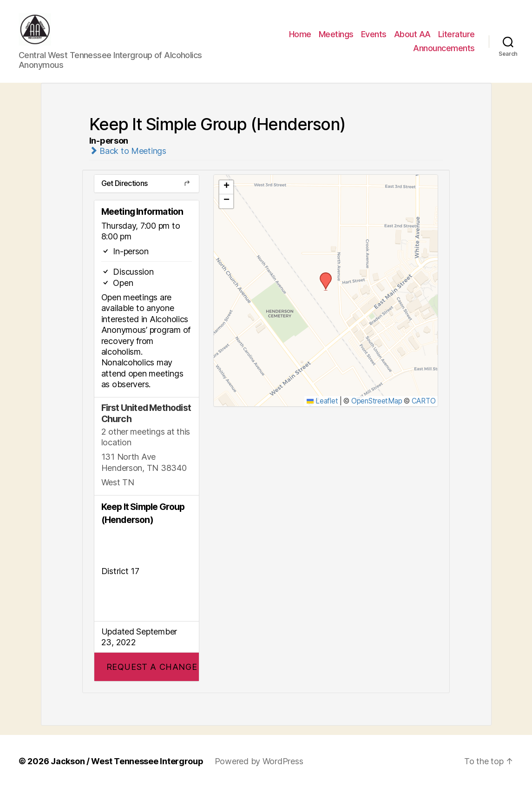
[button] (147, 666)
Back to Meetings (128, 150)
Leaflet (322, 400)
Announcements (444, 48)
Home (300, 34)
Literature (456, 34)
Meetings (336, 34)
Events (374, 34)
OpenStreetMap (377, 400)
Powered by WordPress (259, 761)
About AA (412, 34)
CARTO (424, 400)
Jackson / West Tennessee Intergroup (127, 761)
